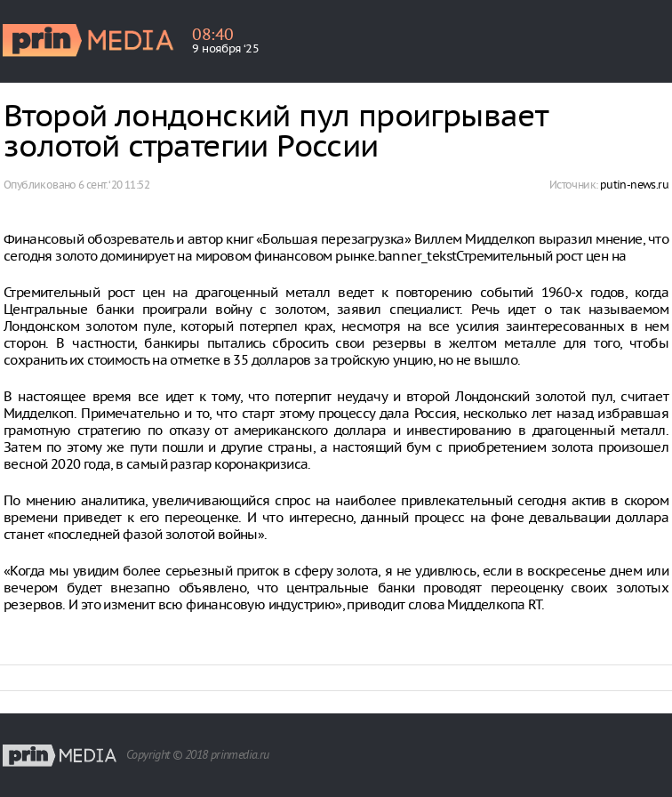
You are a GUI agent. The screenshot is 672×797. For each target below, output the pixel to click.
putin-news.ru (634, 185)
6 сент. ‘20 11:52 (114, 185)
